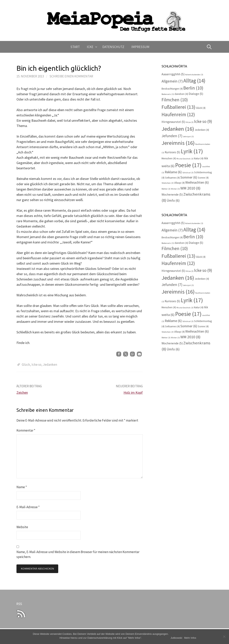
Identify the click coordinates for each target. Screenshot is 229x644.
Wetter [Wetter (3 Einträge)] (166, 189)
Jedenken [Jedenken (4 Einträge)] (202, 130)
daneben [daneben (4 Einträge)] (181, 94)
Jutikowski (176, 638)
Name (22, 487)
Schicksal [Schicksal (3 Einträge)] (188, 173)
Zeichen (22, 392)
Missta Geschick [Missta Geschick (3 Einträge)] (185, 159)
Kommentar (26, 430)
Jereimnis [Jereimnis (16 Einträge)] (178, 143)
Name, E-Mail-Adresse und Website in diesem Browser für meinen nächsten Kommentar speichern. (78, 554)
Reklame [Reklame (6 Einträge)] (173, 172)
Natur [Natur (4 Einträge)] (199, 158)
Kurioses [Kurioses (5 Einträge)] (172, 152)
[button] (119, 354)
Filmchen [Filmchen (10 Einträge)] (175, 100)
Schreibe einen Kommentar (71, 76)
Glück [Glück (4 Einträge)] (201, 108)
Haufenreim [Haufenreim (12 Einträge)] (178, 114)
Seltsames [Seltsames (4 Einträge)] (172, 178)
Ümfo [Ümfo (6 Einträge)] (173, 200)
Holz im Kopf (133, 392)
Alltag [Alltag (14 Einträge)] (194, 81)
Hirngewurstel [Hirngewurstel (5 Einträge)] (173, 122)
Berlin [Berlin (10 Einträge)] (193, 88)
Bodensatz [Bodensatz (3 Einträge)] (168, 94)
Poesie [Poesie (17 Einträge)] (188, 165)
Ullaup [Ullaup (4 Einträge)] (179, 183)
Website (22, 527)
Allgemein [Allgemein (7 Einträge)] (172, 81)
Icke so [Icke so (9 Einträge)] (203, 121)
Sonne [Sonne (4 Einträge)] (203, 178)
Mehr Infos (190, 638)
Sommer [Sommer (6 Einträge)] (189, 177)
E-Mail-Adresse (28, 507)
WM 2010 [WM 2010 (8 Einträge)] (190, 188)
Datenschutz (113, 47)
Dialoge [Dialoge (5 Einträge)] (196, 94)
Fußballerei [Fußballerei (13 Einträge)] (178, 107)
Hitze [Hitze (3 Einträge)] (190, 122)
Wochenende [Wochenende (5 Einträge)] (172, 195)
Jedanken (50, 365)
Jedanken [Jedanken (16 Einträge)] (178, 129)
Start (75, 47)
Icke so (36, 365)
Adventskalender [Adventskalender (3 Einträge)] (194, 75)
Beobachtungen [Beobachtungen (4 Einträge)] (172, 89)
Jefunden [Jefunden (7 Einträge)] (172, 136)
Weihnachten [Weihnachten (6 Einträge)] (197, 182)
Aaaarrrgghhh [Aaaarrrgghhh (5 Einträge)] (173, 74)
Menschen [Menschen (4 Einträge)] (169, 158)
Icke (90, 47)
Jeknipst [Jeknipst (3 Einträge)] (188, 137)
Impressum (140, 47)
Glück (26, 365)
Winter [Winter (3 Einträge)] (175, 189)
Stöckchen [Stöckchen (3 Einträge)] (168, 183)
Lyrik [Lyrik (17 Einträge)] (192, 151)
